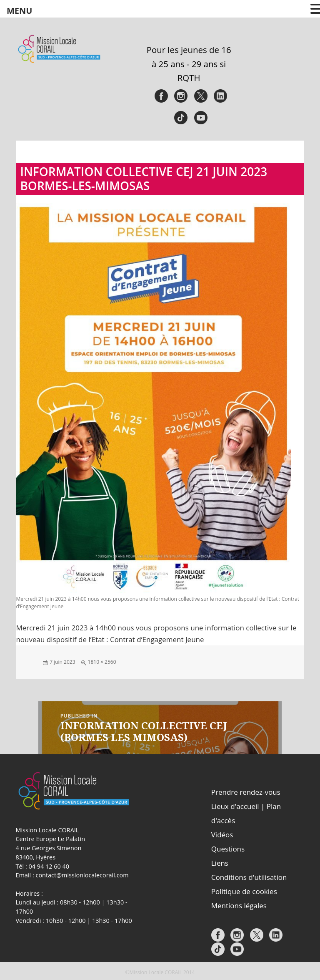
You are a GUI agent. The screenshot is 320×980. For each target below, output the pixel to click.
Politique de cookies (244, 891)
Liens (220, 863)
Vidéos (222, 835)
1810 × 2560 (102, 662)
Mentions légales (239, 906)
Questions (228, 849)
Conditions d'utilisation (249, 877)
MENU (19, 11)
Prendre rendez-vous (246, 792)
